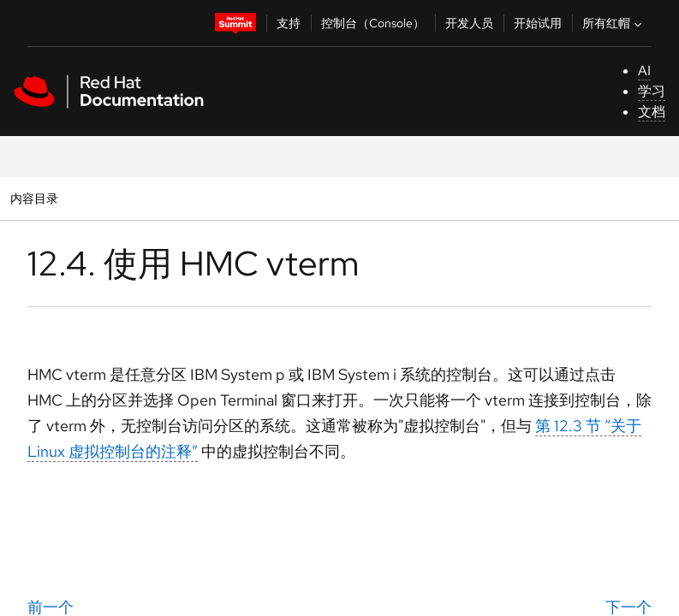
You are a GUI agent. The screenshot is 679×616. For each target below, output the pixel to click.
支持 (289, 23)
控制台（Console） (373, 23)
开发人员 (469, 23)
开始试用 (538, 23)
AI (644, 71)
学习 (652, 91)
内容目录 (34, 198)
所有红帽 (614, 23)
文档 (652, 112)
